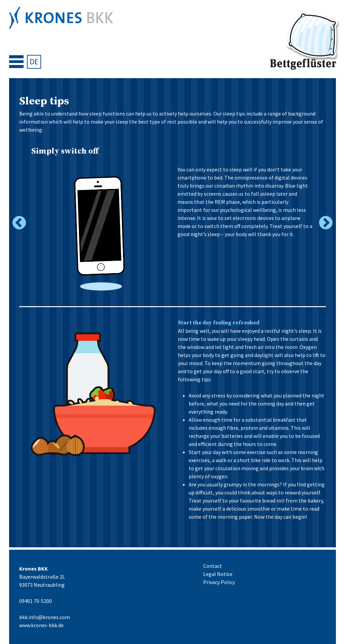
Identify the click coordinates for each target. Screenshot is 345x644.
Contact (213, 566)
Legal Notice (218, 574)
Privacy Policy (219, 582)
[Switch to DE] (34, 62)
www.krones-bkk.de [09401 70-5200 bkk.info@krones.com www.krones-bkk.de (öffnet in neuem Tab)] (41, 625)
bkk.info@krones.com (44, 617)
